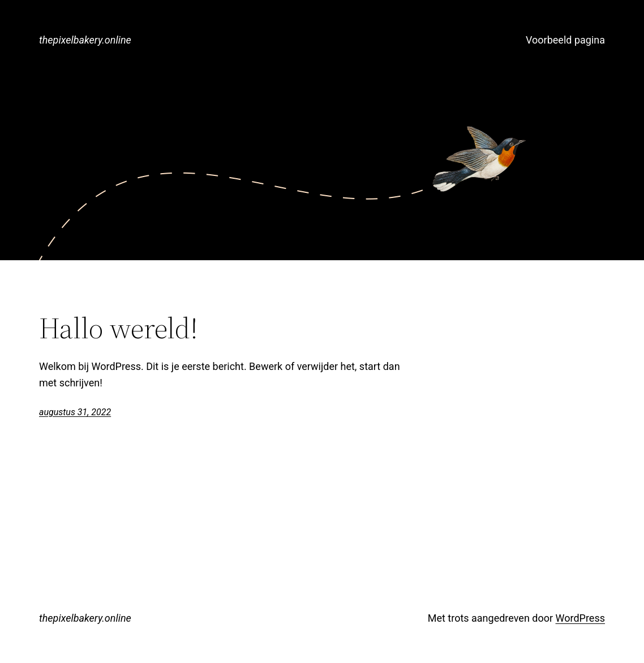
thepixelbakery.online (85, 40)
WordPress (580, 618)
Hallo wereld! (119, 328)
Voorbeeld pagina (565, 40)
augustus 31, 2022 (75, 412)
